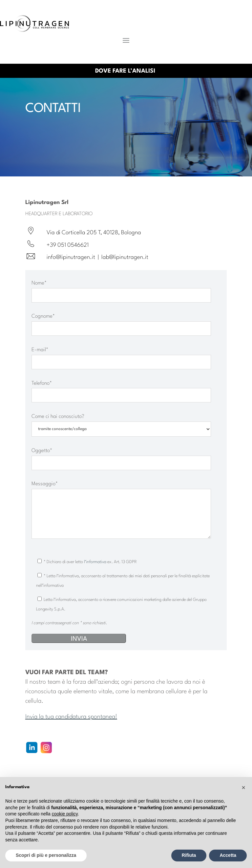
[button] (243, 788)
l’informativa (96, 562)
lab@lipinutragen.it (125, 257)
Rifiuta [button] (189, 855)
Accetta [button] (228, 855)
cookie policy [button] (65, 814)
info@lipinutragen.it (71, 257)
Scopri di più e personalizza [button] (46, 855)
